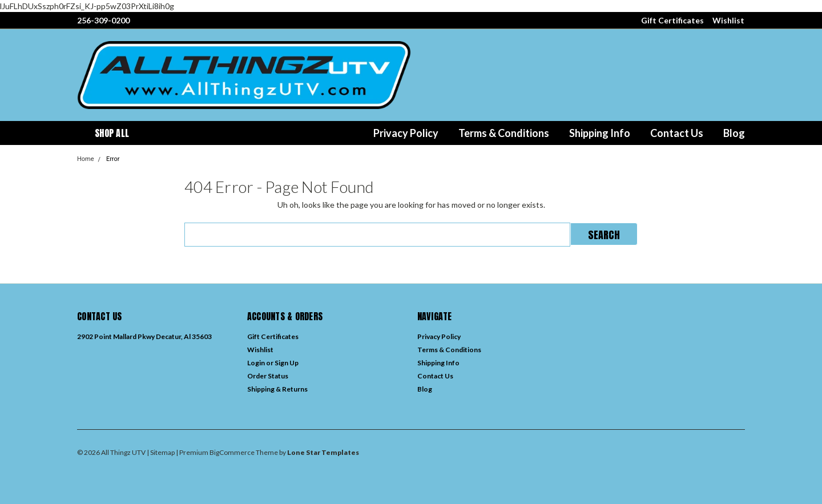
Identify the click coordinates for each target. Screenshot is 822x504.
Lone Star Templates (323, 452)
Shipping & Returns (277, 389)
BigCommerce (232, 452)
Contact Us (677, 133)
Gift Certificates (672, 20)
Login (256, 363)
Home (86, 159)
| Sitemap (161, 452)
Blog (734, 133)
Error (113, 159)
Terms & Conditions (504, 133)
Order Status (268, 376)
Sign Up (287, 363)
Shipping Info (600, 133)
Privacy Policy (406, 133)
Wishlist (728, 20)
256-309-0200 (103, 20)
